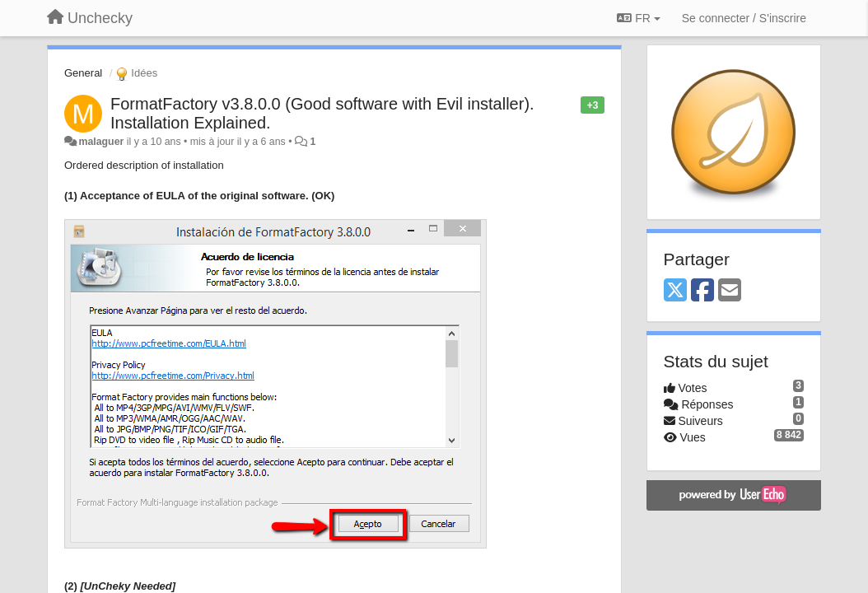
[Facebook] (702, 291)
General (83, 73)
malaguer (101, 142)
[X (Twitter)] (675, 291)
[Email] (730, 291)
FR (638, 18)
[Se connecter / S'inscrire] (744, 18)
